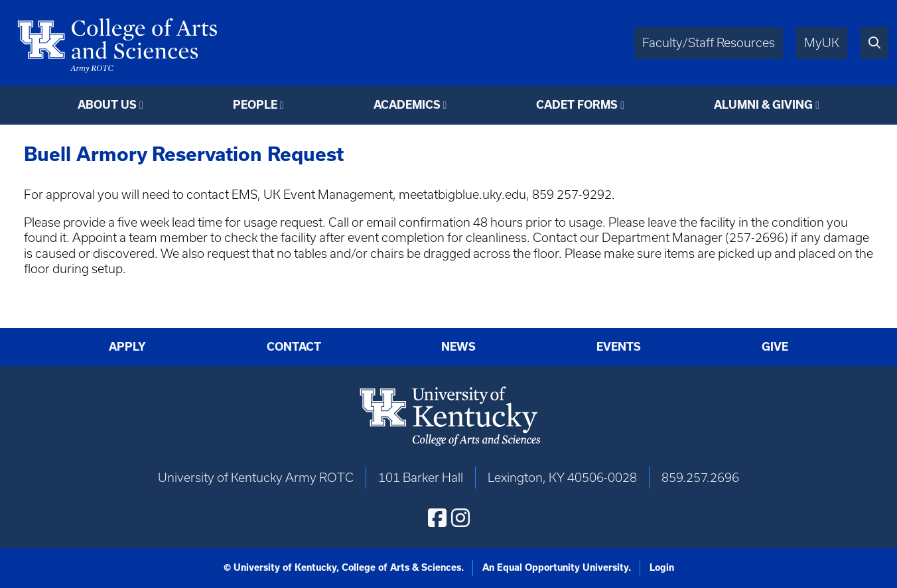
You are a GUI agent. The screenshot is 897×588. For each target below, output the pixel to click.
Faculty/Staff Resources (709, 43)
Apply (127, 347)
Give (775, 347)
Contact (294, 347)
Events (619, 347)
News (458, 347)
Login (662, 567)
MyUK (822, 43)
